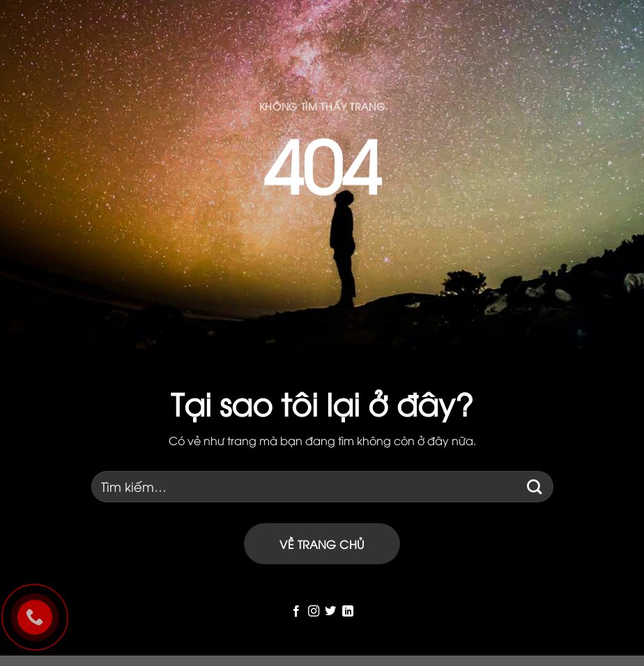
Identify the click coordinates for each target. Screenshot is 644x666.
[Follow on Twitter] (330, 612)
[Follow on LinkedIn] (348, 612)
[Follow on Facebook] (296, 612)
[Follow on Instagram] (314, 612)
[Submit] (535, 487)
